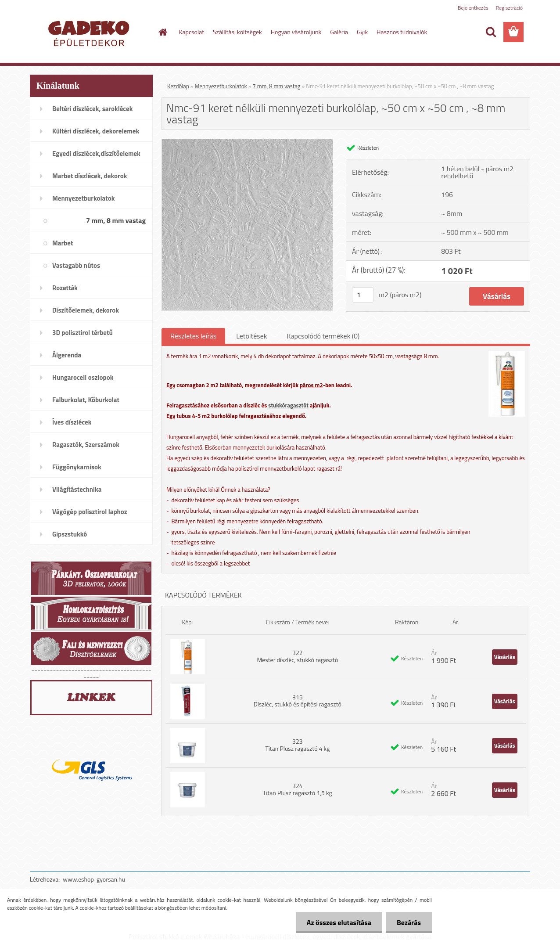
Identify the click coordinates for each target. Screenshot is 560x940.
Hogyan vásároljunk (296, 32)
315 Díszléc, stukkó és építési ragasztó (298, 700)
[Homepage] (162, 32)
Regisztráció (509, 8)
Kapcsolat (192, 32)
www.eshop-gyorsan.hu (94, 879)
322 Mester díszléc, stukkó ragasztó (297, 656)
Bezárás (409, 922)
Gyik (362, 32)
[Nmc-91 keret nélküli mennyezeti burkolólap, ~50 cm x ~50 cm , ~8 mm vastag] (247, 143)
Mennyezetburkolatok (221, 86)
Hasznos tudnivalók (402, 32)
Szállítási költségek (237, 32)
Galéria (339, 32)
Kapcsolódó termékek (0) (323, 336)
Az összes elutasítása (339, 922)
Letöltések (251, 336)
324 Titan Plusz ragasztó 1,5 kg (298, 789)
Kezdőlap (178, 86)
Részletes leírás (193, 336)
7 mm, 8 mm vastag (277, 86)
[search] (491, 32)
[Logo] (90, 32)
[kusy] (363, 295)
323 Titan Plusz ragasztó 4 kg (297, 745)
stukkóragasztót (288, 405)
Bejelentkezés (473, 8)
